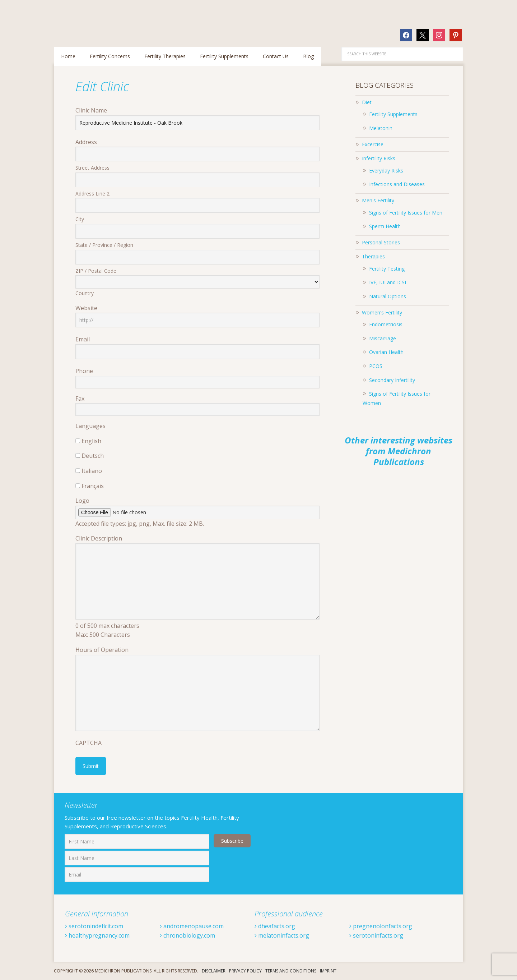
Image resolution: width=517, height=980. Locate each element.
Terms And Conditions (291, 971)
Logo (82, 501)
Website (86, 308)
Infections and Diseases (397, 184)
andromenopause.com (192, 926)
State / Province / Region (104, 245)
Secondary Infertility (392, 380)
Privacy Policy (245, 971)
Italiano (92, 471)
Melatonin (381, 128)
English (91, 441)
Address (86, 142)
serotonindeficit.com (94, 926)
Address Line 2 (92, 194)
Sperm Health (385, 226)
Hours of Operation (102, 650)
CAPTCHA (89, 743)
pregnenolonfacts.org (381, 926)
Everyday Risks (386, 171)
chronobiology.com (187, 935)
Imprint (328, 971)
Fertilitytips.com (101, 19)
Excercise (373, 144)
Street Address (92, 168)
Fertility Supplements (393, 114)
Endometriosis (386, 324)
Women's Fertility (382, 312)
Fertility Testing (387, 269)
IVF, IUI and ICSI (388, 282)
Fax (80, 399)
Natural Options (388, 296)
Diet (367, 102)
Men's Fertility (378, 200)
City (80, 219)
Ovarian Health (386, 352)
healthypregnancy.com (97, 935)
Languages (90, 426)
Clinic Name (91, 110)
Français (93, 486)
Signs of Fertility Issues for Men (406, 213)
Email (83, 339)
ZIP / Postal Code (96, 271)
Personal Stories (381, 242)
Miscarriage (383, 338)
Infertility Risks (379, 158)
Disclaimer (214, 971)
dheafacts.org (275, 926)
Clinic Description (99, 538)
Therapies (373, 256)
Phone (84, 371)
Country (85, 293)
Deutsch (93, 456)
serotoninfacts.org (376, 935)
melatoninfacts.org (282, 935)
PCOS (376, 366)
